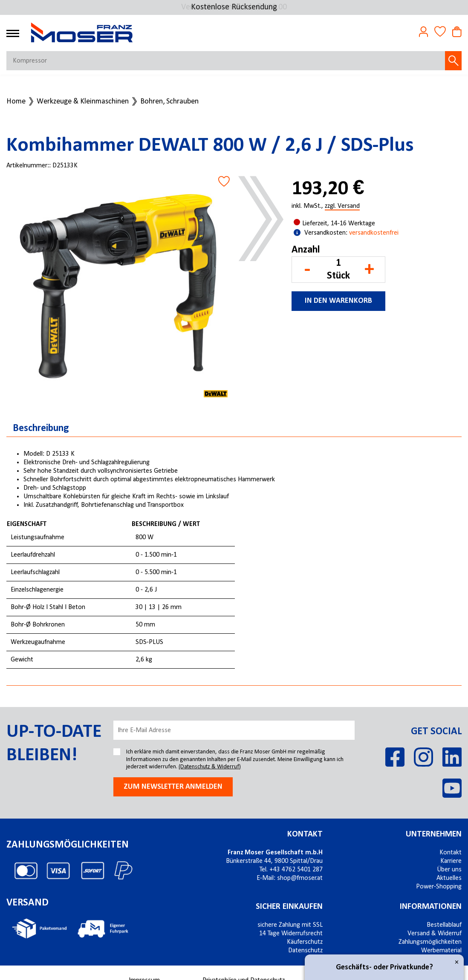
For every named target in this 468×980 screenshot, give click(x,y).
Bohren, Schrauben (169, 102)
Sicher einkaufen (289, 907)
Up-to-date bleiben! (54, 744)
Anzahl (306, 250)
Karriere (451, 861)
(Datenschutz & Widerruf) (210, 767)
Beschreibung (41, 428)
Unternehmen (434, 834)
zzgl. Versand (342, 207)
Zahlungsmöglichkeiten (430, 942)
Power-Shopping (439, 887)
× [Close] (457, 962)
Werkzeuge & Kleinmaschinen (83, 102)
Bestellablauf (444, 925)
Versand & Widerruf (435, 934)
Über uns (449, 870)
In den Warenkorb (338, 301)
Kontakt (305, 834)
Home (16, 102)
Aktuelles (449, 878)
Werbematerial (441, 951)
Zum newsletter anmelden (173, 787)
